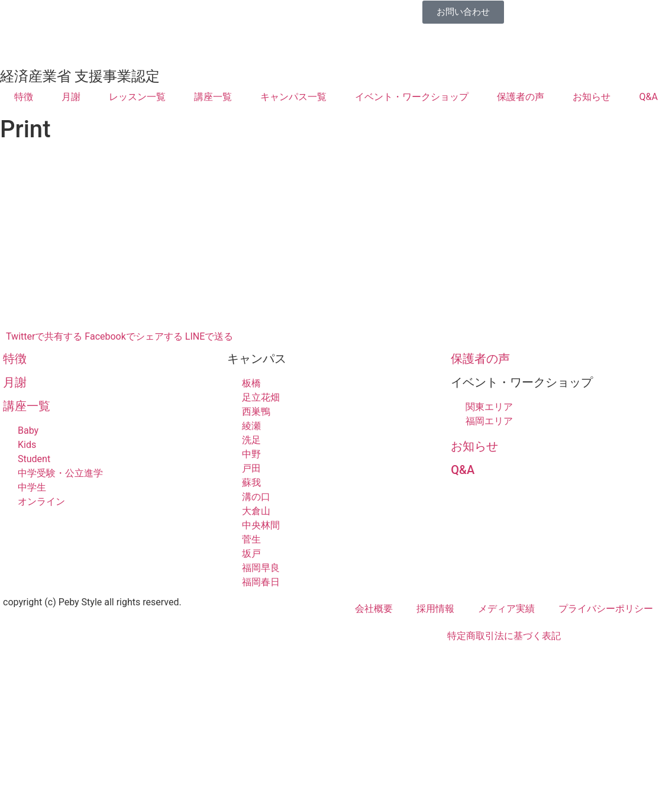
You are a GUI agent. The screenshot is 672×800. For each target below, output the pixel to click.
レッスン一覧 (137, 97)
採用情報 (435, 609)
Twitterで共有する (44, 336)
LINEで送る (209, 336)
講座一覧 (213, 97)
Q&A (649, 97)
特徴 (24, 97)
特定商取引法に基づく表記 (504, 636)
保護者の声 (521, 97)
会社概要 (374, 609)
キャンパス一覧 (293, 97)
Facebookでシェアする (133, 336)
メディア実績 (506, 609)
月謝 (71, 97)
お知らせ (592, 97)
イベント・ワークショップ (412, 97)
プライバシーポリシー (606, 609)
